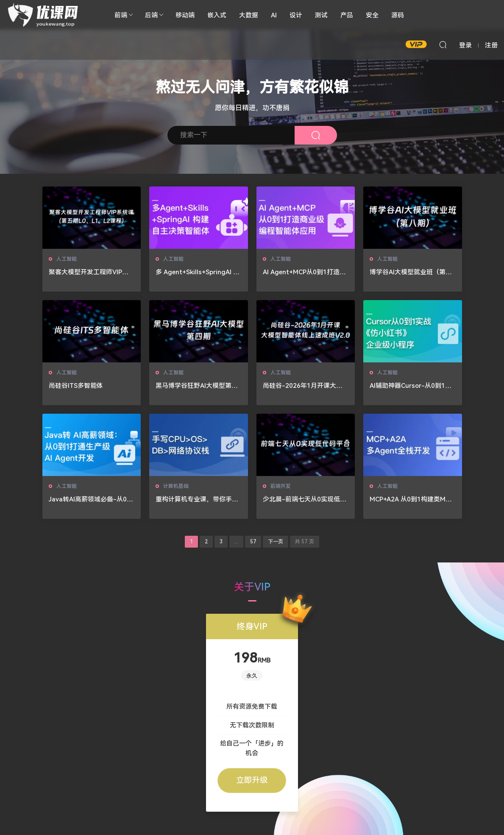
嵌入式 (217, 15)
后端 (151, 15)
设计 (296, 15)
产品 (347, 15)
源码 (398, 15)
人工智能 (67, 259)
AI (274, 15)
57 (253, 542)
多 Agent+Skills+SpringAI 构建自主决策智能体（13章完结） (198, 272)
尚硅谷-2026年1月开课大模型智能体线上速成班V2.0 (303, 386)
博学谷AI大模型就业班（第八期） (411, 272)
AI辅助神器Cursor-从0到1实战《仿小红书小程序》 (411, 386)
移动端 (185, 15)
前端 (121, 15)
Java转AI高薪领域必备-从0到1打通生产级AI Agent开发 (91, 500)
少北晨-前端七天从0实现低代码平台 (305, 500)
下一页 (276, 542)
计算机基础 (176, 486)
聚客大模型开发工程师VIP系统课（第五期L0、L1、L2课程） (89, 272)
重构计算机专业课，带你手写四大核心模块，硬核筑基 (197, 500)
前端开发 (281, 486)
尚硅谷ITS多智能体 (76, 385)
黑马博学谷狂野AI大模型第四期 (197, 386)
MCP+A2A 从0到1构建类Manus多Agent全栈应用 (411, 500)
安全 (372, 15)
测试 (321, 15)
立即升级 (252, 780)
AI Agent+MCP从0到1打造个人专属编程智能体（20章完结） (304, 272)
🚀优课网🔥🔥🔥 (45, 15)
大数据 (249, 15)
